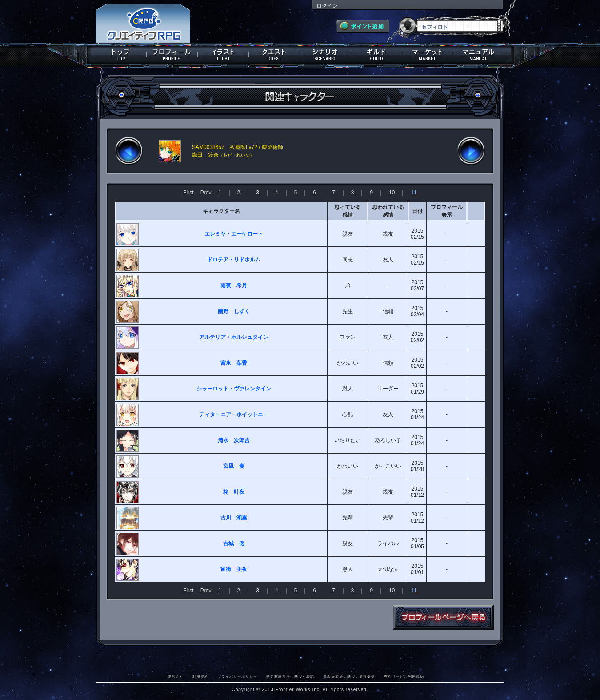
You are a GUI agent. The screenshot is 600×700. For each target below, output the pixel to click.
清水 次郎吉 (234, 440)
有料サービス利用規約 (404, 676)
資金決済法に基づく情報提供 (349, 676)
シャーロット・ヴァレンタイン (234, 389)
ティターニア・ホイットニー (234, 414)
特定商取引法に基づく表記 (290, 676)
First (188, 193)
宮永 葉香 (234, 363)
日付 (417, 211)
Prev (206, 193)
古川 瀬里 (234, 518)
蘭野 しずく (234, 311)
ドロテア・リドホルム (234, 260)
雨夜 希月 (234, 286)
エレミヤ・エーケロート (234, 234)
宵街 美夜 (234, 569)
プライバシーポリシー (237, 676)
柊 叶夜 (234, 492)
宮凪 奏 (234, 466)
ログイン (327, 6)
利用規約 (200, 676)
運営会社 (176, 676)
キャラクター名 (221, 211)
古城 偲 (234, 543)
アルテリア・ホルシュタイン (234, 337)
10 (392, 193)
